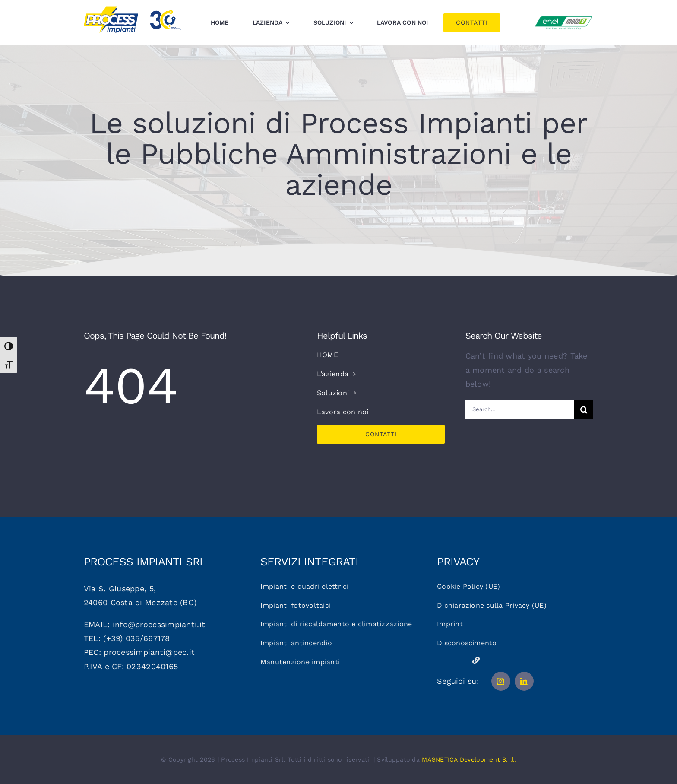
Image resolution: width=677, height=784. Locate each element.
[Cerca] (584, 409)
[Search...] (520, 409)
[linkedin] (524, 681)
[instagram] (501, 681)
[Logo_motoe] (564, 17)
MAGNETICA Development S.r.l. (469, 759)
